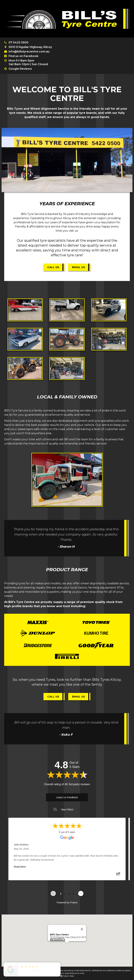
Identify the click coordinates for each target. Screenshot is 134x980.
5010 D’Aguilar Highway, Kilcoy (30, 47)
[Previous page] (53, 893)
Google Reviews (20, 69)
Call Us (53, 267)
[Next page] (81, 893)
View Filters (66, 810)
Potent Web (67, 976)
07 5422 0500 (18, 42)
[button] (67, 937)
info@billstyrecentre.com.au (29, 52)
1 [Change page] (61, 894)
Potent (74, 903)
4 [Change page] (73, 894)
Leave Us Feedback (67, 797)
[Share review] (118, 875)
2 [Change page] (65, 894)
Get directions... (58, 931)
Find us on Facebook (23, 56)
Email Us (79, 267)
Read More (20, 867)
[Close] (82, 920)
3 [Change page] (69, 894)
